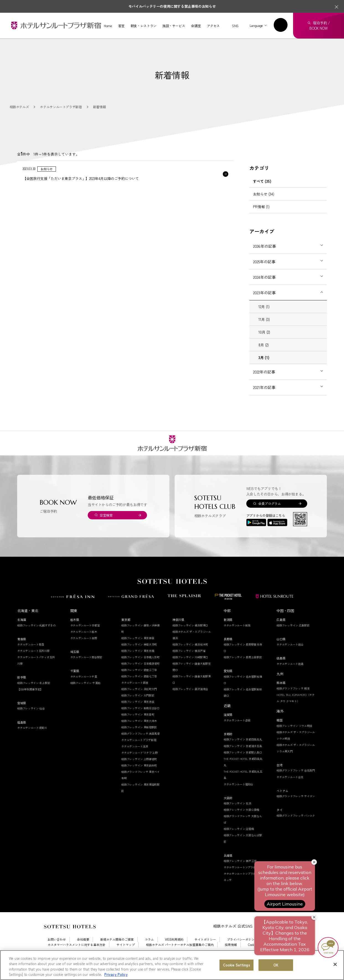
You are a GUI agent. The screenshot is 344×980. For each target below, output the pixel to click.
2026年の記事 (265, 257)
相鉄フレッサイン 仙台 (31, 719)
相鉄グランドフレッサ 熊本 (293, 699)
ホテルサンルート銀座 (135, 693)
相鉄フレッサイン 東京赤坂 (138, 712)
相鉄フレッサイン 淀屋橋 (239, 840)
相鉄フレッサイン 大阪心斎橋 (241, 820)
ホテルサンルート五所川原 (33, 661)
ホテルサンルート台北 (290, 788)
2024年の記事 (264, 288)
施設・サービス (174, 26)
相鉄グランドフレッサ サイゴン (296, 807)
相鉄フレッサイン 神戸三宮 (240, 872)
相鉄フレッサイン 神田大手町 (139, 655)
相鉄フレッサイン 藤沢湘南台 (190, 700)
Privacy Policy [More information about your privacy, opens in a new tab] (116, 974)
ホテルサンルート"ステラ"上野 (139, 763)
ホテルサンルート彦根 (237, 731)
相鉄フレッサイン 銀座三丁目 (139, 681)
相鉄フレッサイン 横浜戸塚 (189, 661)
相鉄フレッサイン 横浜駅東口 (190, 636)
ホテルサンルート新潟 (237, 636)
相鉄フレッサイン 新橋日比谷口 (140, 719)
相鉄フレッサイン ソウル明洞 (294, 737)
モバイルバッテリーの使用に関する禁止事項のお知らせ (172, 6)
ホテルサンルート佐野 (84, 649)
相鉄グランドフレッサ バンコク (296, 826)
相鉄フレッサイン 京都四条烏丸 (243, 750)
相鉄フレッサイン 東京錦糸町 (139, 776)
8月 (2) (264, 356)
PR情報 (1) (261, 217)
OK (276, 965)
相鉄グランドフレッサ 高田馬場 (140, 744)
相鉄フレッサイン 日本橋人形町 (140, 668)
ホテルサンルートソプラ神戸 (241, 878)
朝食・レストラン (143, 26)
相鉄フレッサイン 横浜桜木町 (190, 655)
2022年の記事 (264, 383)
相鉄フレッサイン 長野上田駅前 (243, 668)
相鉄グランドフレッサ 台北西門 (296, 781)
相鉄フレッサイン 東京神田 (138, 649)
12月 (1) (264, 317)
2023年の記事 (264, 303)
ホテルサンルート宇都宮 (85, 636)
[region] (172, 965)
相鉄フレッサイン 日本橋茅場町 (140, 674)
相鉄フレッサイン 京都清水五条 (243, 757)
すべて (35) (262, 192)
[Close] (335, 964)
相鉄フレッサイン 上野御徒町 (139, 770)
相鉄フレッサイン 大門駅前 (138, 706)
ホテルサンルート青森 (31, 655)
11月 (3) (264, 330)
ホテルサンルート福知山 (238, 795)
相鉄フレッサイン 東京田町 (138, 725)
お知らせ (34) (264, 205)
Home (108, 26)
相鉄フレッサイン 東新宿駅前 (139, 738)
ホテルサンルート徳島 (290, 675)
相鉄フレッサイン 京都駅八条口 (243, 763)
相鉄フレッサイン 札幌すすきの (36, 636)
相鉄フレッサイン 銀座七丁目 (139, 687)
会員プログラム (269, 514)
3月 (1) (264, 368)
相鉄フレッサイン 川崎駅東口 (190, 668)
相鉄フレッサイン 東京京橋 (138, 661)
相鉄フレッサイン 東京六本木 (139, 732)
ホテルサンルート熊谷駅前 (86, 668)
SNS (235, 26)
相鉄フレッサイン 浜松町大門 (139, 700)
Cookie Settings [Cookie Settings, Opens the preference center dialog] (237, 965)
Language (256, 25)
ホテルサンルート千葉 (84, 687)
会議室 (196, 26)
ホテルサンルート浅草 (135, 757)
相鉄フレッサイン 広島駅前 (293, 636)
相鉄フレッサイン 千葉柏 (85, 694)
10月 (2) (264, 343)
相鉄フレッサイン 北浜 (237, 814)
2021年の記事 (264, 398)
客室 (121, 26)
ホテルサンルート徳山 (290, 655)
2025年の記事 (264, 272)
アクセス (213, 26)
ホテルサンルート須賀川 (32, 738)
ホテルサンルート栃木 (84, 642)
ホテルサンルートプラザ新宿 (139, 751)
